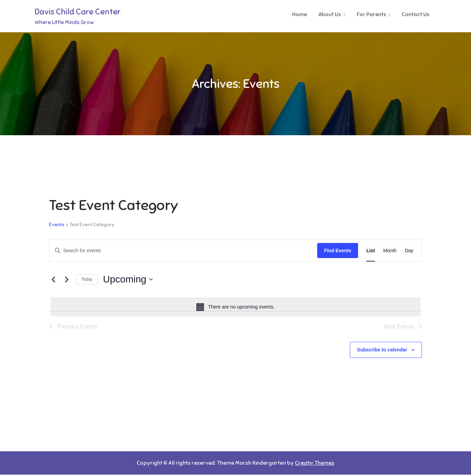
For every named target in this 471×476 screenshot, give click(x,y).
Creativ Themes (315, 464)
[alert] (235, 308)
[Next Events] (67, 281)
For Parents (371, 15)
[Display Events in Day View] (409, 252)
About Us (330, 15)
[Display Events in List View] (371, 252)
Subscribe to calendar (382, 351)
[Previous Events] (53, 281)
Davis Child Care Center (78, 12)
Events (57, 226)
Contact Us (416, 15)
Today (87, 281)
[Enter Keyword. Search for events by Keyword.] (183, 252)
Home (300, 15)
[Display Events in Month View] (390, 252)
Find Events (338, 252)
